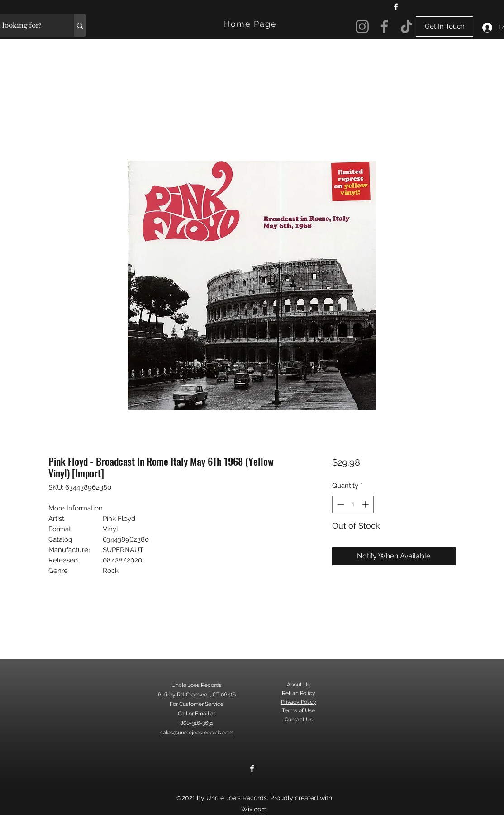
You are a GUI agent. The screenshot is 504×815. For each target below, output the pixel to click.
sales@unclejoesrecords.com (197, 733)
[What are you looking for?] (80, 26)
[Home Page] (251, 24)
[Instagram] (362, 26)
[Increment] (366, 504)
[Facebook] (396, 7)
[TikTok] (407, 26)
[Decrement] (340, 504)
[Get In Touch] (445, 26)
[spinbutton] (353, 504)
